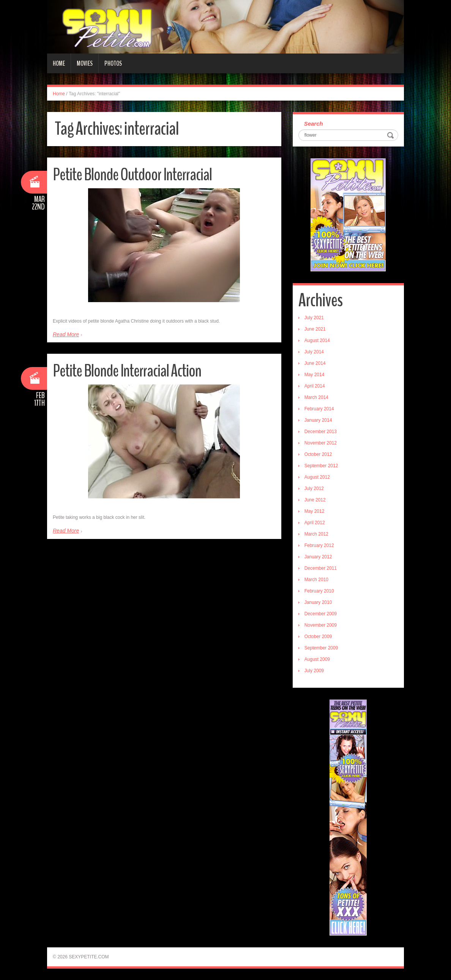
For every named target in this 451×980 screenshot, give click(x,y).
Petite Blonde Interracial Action (127, 371)
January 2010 (318, 602)
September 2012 (321, 466)
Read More (66, 334)
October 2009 (318, 637)
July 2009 (314, 671)
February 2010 (319, 591)
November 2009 (321, 625)
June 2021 (315, 329)
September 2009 (321, 648)
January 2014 (318, 420)
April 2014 (315, 386)
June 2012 (315, 500)
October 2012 (318, 454)
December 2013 (321, 432)
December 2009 (321, 614)
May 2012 (315, 511)
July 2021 (314, 318)
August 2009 (317, 659)
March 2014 (316, 397)
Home (59, 63)
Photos (113, 63)
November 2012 (321, 443)
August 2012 (317, 477)
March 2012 (316, 534)
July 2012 (314, 488)
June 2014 (315, 363)
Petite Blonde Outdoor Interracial (132, 175)
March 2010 (316, 580)
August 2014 (317, 340)
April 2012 (315, 523)
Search (314, 124)
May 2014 (315, 375)
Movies (85, 63)
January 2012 (318, 557)
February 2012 (319, 545)
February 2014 (319, 409)
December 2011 (321, 568)
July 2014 (314, 352)
